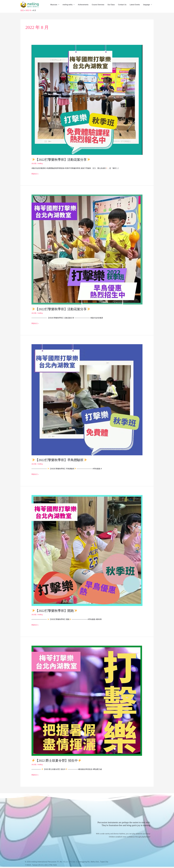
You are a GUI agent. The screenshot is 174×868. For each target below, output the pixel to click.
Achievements (83, 5)
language (146, 5)
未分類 (34, 164)
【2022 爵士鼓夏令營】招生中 (57, 761)
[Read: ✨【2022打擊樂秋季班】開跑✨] (87, 551)
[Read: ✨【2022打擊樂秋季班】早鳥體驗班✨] (87, 400)
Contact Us (122, 5)
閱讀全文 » (35, 174)
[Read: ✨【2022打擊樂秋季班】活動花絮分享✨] (87, 100)
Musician (54, 5)
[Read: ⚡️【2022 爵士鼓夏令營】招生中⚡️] (87, 701)
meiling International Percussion (44, 862)
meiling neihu (68, 5)
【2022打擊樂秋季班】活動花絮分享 (62, 160)
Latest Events (135, 5)
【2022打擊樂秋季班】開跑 (55, 611)
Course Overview (98, 5)
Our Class (111, 5)
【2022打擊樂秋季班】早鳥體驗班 (60, 460)
